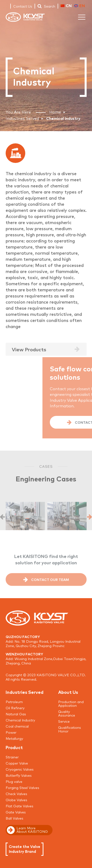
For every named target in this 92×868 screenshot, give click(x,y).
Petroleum (14, 702)
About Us (68, 692)
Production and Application (71, 703)
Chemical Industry (20, 720)
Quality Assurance (67, 713)
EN (79, 5)
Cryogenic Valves (20, 769)
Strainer (12, 757)
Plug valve (14, 781)
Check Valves (16, 794)
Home (55, 112)
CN (66, 5)
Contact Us (23, 6)
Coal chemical (17, 726)
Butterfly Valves (19, 775)
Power (11, 732)
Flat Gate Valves (20, 806)
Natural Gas (16, 714)
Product (14, 747)
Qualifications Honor (70, 729)
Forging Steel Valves (22, 788)
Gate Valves (16, 812)
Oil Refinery (15, 708)
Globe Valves (16, 800)
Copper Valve (17, 763)
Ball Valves (14, 818)
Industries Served (22, 118)
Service (64, 721)
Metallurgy (14, 738)
